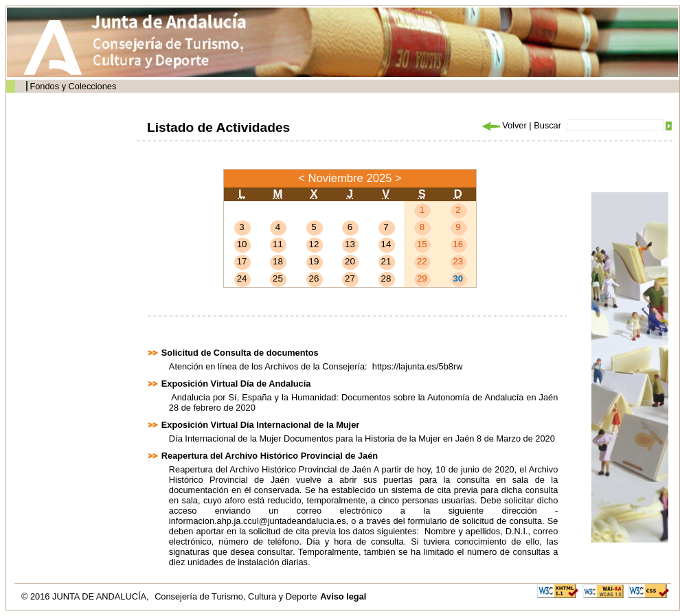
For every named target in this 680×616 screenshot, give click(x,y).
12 (314, 244)
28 (386, 278)
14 (386, 244)
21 (386, 261)
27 (350, 278)
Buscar (547, 125)
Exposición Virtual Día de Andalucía (236, 384)
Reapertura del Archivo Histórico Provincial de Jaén (270, 456)
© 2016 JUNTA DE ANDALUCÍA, (86, 596)
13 (350, 244)
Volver (503, 125)
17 (242, 261)
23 (458, 261)
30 (458, 278)
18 (278, 261)
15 (422, 244)
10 (242, 244)
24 (242, 278)
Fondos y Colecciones (73, 86)
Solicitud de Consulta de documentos (240, 353)
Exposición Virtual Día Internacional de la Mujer (260, 425)
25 (278, 278)
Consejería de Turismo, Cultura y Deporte (236, 596)
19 (314, 261)
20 (350, 261)
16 (458, 244)
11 (278, 244)
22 (422, 261)
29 (422, 278)
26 (314, 278)
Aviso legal (343, 596)
